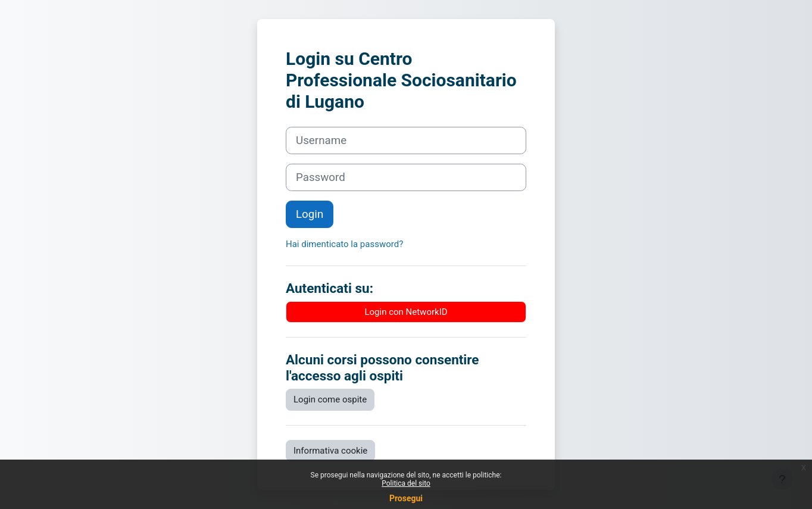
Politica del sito (406, 483)
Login (310, 214)
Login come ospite (330, 399)
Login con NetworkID (406, 312)
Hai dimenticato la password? (344, 244)
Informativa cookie (330, 451)
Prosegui (406, 498)
